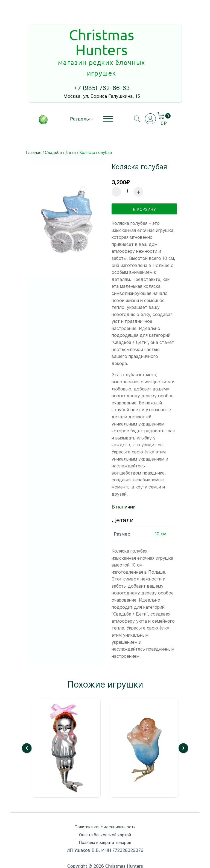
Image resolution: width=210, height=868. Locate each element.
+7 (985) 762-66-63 (102, 64)
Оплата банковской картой (105, 813)
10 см (161, 512)
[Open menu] (107, 94)
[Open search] (136, 94)
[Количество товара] (127, 166)
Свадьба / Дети (60, 128)
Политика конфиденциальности (105, 805)
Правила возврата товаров (105, 822)
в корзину (145, 187)
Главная (33, 128)
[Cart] (164, 91)
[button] (81, 94)
